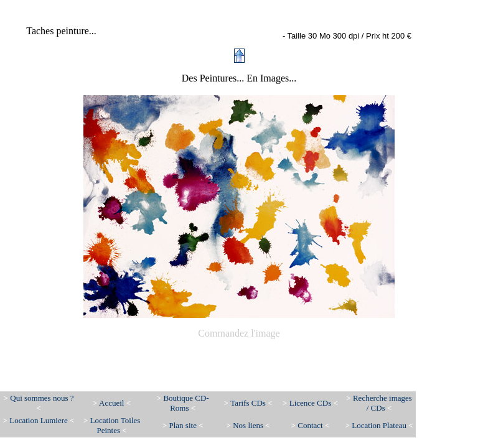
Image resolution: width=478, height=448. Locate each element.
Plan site (182, 425)
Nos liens (249, 425)
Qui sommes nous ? (42, 398)
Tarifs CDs (248, 403)
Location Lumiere (40, 420)
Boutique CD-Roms (186, 403)
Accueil (111, 403)
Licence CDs (310, 403)
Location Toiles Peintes (115, 425)
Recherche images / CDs (382, 403)
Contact (311, 425)
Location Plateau (379, 425)
